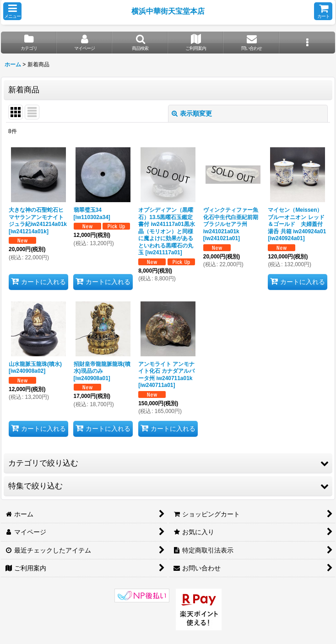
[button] (12, 11)
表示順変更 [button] (192, 113)
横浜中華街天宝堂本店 (168, 11)
